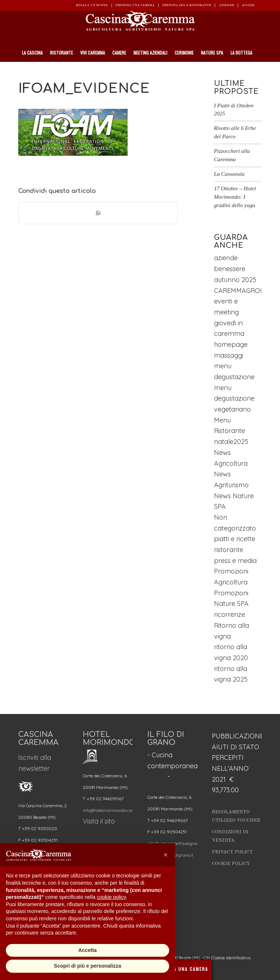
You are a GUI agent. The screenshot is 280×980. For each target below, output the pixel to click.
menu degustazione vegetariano (234, 398)
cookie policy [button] (111, 897)
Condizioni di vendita (230, 836)
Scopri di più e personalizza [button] (87, 966)
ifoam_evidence (84, 88)
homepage (231, 344)
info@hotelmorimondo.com (109, 810)
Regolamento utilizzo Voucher (236, 816)
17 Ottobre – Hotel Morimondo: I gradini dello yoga (235, 197)
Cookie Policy (231, 864)
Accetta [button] (88, 950)
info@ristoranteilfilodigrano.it (176, 843)
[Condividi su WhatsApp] (98, 213)
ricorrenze (230, 614)
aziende (226, 258)
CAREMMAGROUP (241, 291)
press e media (235, 561)
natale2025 (231, 442)
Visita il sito (99, 821)
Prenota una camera (135, 5)
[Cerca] (258, 71)
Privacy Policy (232, 852)
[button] (166, 855)
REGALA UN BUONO (92, 5)
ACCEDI (248, 5)
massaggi (229, 355)
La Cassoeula (229, 174)
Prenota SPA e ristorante (187, 5)
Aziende (226, 5)
